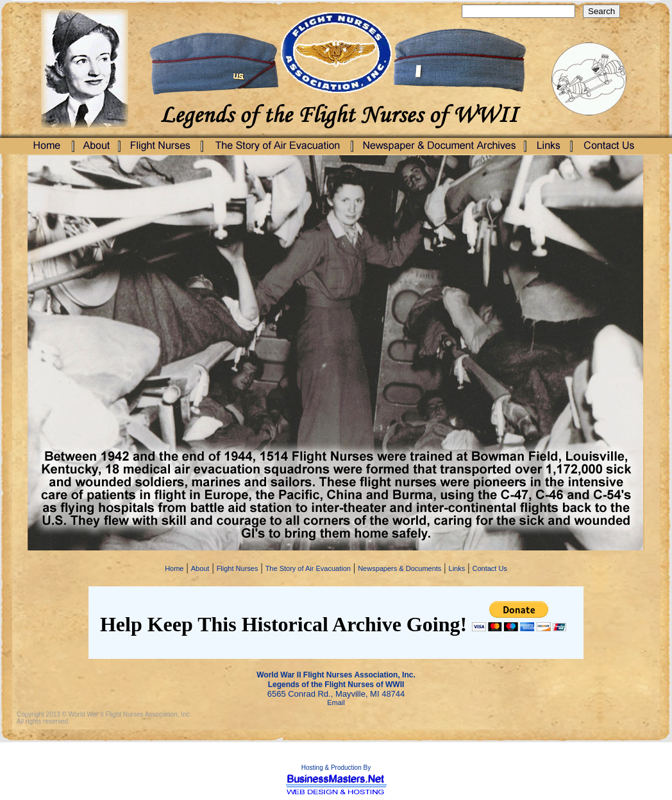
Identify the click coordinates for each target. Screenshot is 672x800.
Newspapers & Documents (399, 568)
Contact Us (489, 568)
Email (336, 702)
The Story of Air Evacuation (308, 568)
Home (174, 568)
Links (457, 568)
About (200, 568)
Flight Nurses (238, 568)
